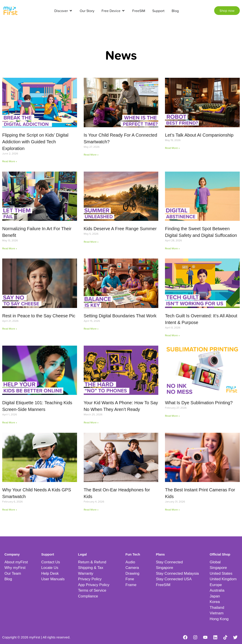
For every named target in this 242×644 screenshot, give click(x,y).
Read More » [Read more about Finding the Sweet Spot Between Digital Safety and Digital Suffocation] (172, 248)
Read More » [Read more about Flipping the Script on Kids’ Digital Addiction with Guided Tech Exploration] (10, 161)
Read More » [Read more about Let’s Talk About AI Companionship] (172, 148)
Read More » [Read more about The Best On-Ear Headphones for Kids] (91, 510)
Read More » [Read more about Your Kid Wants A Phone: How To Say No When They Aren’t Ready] (91, 422)
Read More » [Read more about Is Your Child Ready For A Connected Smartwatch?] (91, 155)
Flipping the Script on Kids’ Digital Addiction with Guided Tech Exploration (35, 142)
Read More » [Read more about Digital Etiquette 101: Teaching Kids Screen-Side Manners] (10, 422)
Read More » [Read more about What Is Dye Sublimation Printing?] (172, 416)
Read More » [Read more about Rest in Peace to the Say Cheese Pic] (10, 329)
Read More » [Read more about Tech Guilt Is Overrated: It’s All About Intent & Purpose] (172, 335)
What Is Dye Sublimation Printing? (199, 403)
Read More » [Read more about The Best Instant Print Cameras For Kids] (172, 510)
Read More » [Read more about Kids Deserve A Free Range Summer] (91, 242)
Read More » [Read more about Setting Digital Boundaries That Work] (91, 329)
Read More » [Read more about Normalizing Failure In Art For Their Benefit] (10, 248)
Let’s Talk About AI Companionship (199, 135)
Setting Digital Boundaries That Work (120, 316)
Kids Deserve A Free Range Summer (120, 229)
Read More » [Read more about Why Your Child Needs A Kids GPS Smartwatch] (10, 510)
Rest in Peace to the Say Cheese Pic (39, 316)
